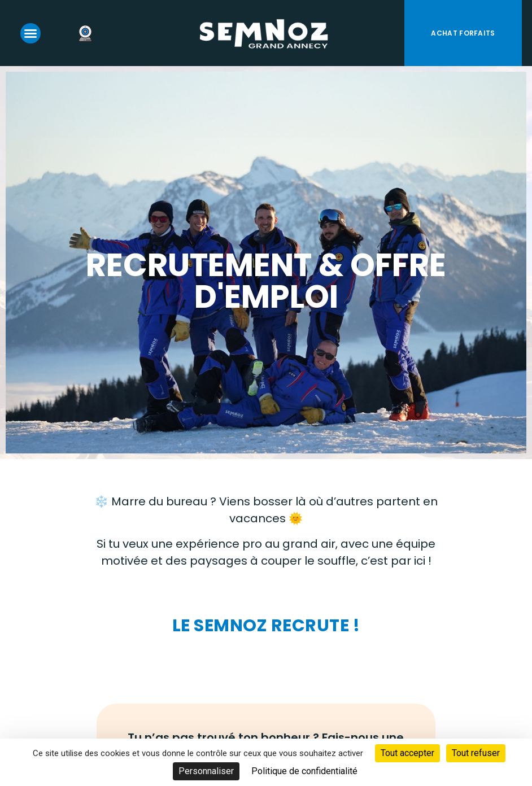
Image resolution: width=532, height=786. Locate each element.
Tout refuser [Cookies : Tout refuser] (476, 753)
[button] (30, 33)
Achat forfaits (463, 33)
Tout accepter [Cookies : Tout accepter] (407, 753)
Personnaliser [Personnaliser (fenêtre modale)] (206, 771)
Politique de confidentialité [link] (304, 771)
